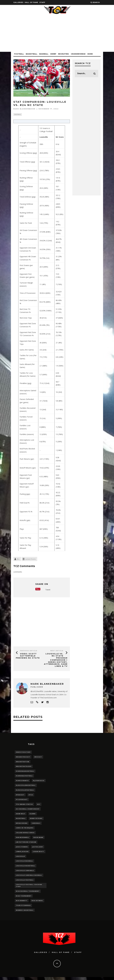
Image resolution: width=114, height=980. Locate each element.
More (90, 54)
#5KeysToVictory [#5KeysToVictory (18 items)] (23, 752)
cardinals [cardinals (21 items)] (36, 825)
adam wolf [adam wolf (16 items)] (21, 815)
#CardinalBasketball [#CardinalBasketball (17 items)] (25, 772)
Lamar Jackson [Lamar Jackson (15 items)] (22, 853)
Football (19, 54)
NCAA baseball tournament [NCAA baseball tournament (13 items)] (28, 894)
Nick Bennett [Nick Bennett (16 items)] (22, 903)
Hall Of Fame (31, 2)
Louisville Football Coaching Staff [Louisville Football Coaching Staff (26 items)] (29, 888)
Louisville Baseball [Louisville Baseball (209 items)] (24, 863)
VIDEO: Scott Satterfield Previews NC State (28, 656)
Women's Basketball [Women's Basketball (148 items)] (25, 913)
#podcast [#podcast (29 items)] (20, 796)
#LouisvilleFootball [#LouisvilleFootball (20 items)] (25, 791)
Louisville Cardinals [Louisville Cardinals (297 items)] (25, 873)
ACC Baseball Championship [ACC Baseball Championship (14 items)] (28, 810)
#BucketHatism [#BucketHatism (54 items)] (23, 762)
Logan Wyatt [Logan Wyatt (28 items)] (39, 853)
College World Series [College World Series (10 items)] (25, 834)
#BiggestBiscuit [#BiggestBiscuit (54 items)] (23, 757)
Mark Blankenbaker (24, 109)
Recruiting (64, 54)
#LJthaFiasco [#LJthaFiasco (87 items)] (39, 781)
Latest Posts (30, 559)
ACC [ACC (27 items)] (39, 805)
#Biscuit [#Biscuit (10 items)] (38, 757)
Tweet (48, 590)
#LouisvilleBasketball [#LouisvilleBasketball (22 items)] (26, 786)
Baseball (44, 54)
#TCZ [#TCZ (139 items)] (31, 796)
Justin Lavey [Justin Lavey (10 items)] (38, 849)
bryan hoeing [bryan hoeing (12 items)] (22, 825)
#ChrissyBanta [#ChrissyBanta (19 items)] (22, 781)
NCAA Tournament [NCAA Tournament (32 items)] (24, 899)
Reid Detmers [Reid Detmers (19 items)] (37, 903)
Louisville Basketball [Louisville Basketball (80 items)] (25, 868)
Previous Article (29, 651)
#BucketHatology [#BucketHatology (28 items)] (24, 767)
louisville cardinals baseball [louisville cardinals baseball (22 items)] (29, 877)
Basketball (32, 54)
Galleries (18, 2)
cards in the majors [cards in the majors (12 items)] (25, 829)
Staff (42, 2)
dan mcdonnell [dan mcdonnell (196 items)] (23, 839)
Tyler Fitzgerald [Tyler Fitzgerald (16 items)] (23, 908)
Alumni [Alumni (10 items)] (33, 815)
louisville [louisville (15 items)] (20, 858)
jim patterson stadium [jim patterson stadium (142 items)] (26, 844)
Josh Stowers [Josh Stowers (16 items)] (22, 849)
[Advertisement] (57, 35)
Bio (18, 559)
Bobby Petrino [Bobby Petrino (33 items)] (36, 820)
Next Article (57, 651)
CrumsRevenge (78, 54)
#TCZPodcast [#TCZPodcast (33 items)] (22, 801)
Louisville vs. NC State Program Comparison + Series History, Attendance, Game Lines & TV (56, 660)
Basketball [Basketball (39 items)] (21, 820)
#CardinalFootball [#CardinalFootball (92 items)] (24, 777)
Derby (53, 54)
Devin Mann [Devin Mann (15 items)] (38, 839)
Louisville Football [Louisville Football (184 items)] (25, 882)
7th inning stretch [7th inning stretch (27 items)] (24, 805)
